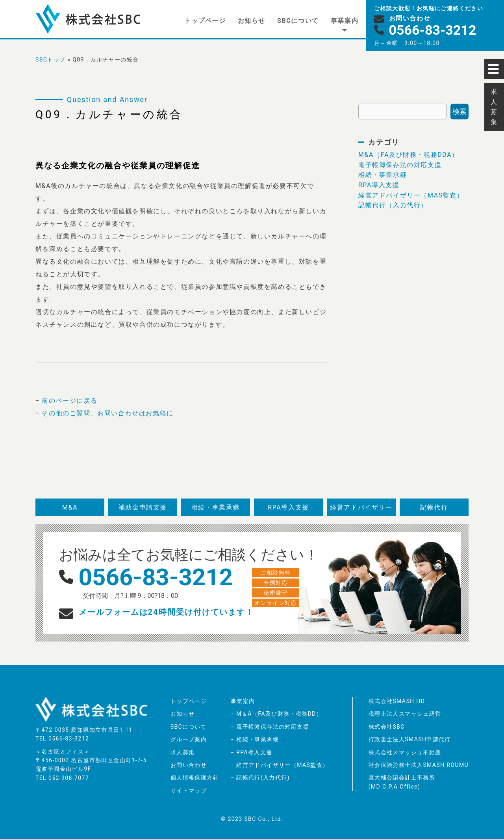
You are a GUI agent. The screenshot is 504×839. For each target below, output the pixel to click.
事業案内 (345, 21)
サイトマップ (189, 791)
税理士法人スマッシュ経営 (405, 714)
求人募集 (183, 752)
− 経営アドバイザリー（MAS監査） (280, 765)
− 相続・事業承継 (255, 739)
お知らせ (252, 21)
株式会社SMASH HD (397, 701)
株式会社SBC (387, 727)
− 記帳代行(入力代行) (260, 778)
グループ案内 (189, 739)
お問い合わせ (189, 765)
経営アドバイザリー (361, 507)
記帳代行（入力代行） (393, 205)
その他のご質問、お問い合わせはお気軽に (107, 413)
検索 (460, 111)
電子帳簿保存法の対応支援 (400, 165)
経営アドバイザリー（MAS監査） (411, 195)
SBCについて (298, 21)
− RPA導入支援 (252, 752)
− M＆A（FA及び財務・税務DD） (276, 714)
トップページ (205, 21)
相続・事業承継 (383, 175)
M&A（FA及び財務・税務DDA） (409, 155)
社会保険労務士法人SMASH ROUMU (419, 765)
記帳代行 (434, 507)
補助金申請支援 (143, 507)
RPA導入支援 (379, 185)
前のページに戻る (69, 401)
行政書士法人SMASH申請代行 (410, 739)
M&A (70, 507)
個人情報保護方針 (195, 778)
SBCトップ (51, 60)
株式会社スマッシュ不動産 (405, 752)
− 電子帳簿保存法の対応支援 (270, 727)
